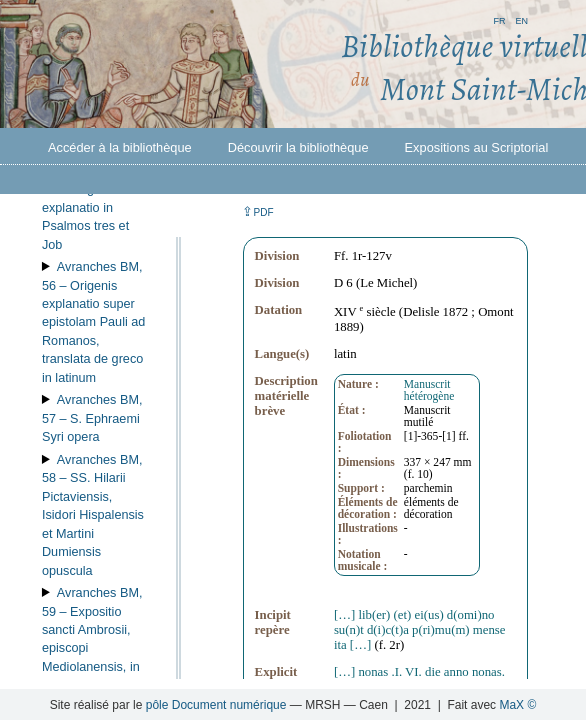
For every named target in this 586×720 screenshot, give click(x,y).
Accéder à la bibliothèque (120, 147)
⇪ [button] (258, 211)
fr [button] (499, 19)
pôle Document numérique (216, 705)
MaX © (517, 705)
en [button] (521, 19)
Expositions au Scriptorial (477, 147)
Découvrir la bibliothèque (298, 147)
